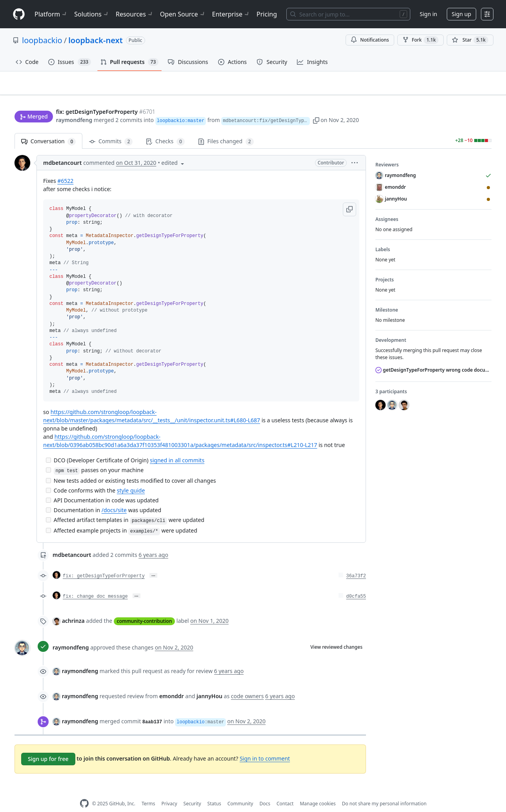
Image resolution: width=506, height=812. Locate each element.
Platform (51, 14)
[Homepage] (19, 14)
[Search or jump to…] (348, 14)
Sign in (428, 14)
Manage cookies (318, 791)
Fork (420, 40)
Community (240, 791)
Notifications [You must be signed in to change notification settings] (370, 40)
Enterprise (231, 14)
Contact (285, 791)
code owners (248, 684)
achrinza (73, 609)
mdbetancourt (62, 151)
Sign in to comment (265, 746)
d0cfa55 (356, 584)
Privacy (169, 791)
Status (214, 791)
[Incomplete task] (48, 448)
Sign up (461, 14)
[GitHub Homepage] (84, 791)
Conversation (48, 129)
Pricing (267, 14)
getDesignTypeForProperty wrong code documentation (433, 358)
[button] (340, 105)
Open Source (183, 14)
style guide (131, 478)
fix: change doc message (95, 584)
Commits (111, 129)
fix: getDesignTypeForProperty (104, 564)
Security (192, 791)
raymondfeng (74, 105)
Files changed (226, 129)
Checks (165, 129)
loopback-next (96, 40)
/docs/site (114, 498)
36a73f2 (356, 564)
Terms (148, 791)
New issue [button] (467, 88)
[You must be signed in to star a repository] (470, 40)
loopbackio (42, 40)
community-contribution (144, 609)
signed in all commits (177, 448)
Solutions (92, 14)
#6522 (65, 169)
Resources (135, 14)
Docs (265, 791)
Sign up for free (48, 747)
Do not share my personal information (384, 791)
